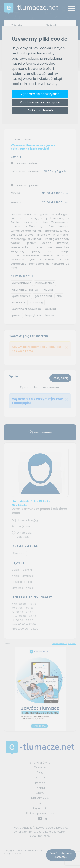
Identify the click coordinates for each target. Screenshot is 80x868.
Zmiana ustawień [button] (40, 110)
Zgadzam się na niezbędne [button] (40, 102)
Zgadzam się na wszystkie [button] (40, 94)
